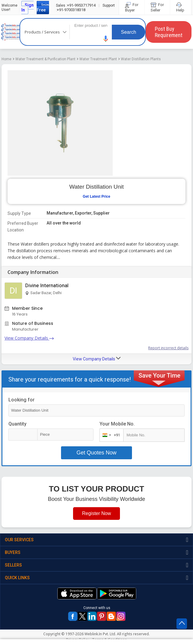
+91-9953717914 (76, 5)
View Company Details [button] (97, 359)
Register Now (96, 513)
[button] (106, 39)
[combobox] (110, 435)
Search (129, 32)
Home (6, 59)
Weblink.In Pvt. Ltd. (100, 634)
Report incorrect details (168, 348)
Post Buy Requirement (169, 32)
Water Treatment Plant (98, 59)
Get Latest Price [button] (96, 196)
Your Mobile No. (117, 424)
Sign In (28, 8)
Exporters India (11, 32)
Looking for (21, 400)
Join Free (43, 8)
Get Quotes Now (96, 453)
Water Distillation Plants (141, 59)
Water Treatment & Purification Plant (45, 59)
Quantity (17, 424)
